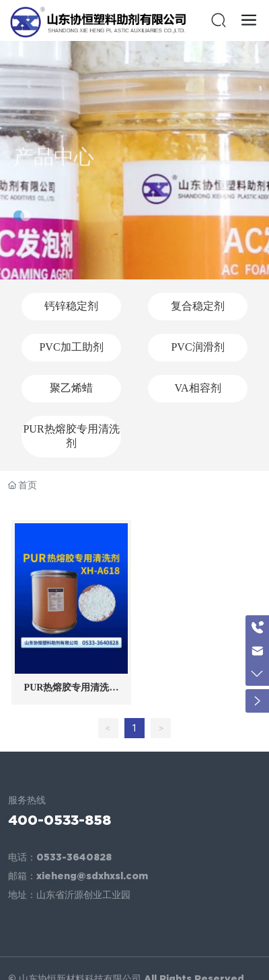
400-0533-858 (60, 820)
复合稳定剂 (198, 306)
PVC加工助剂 (71, 347)
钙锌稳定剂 (71, 306)
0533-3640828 (74, 857)
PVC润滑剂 (197, 347)
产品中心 (54, 168)
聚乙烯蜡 (71, 388)
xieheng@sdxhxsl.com (92, 876)
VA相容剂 (197, 388)
